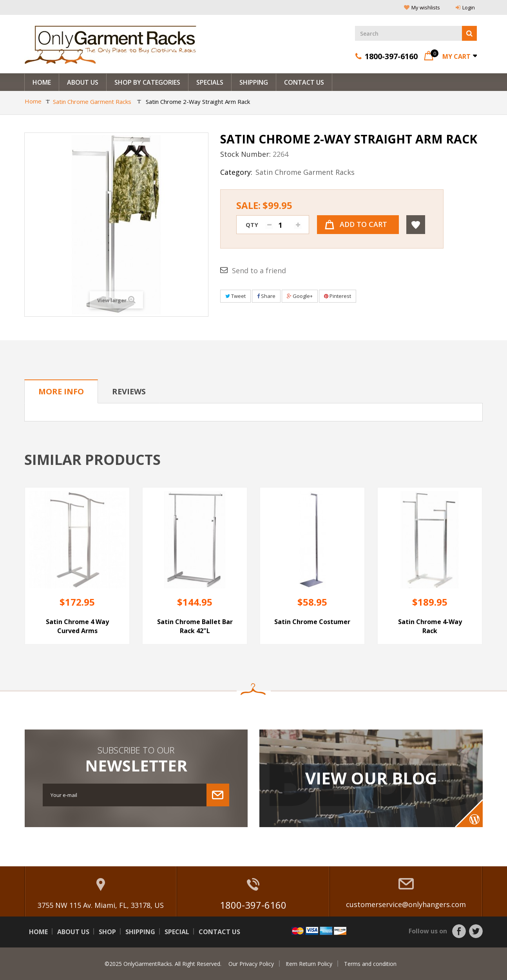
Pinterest (338, 296)
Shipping (254, 82)
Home (42, 82)
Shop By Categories (147, 82)
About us (83, 82)
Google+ (300, 296)
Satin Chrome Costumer (312, 622)
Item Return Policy (309, 964)
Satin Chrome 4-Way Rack (430, 626)
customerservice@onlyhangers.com (406, 904)
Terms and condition (370, 964)
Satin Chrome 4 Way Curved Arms (77, 626)
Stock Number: (245, 154)
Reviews (129, 391)
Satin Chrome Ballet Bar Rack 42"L (195, 626)
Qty (252, 225)
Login (465, 7)
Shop (107, 932)
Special (177, 932)
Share (266, 296)
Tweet (235, 296)
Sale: (264, 205)
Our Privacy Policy (251, 964)
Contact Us (304, 82)
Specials (210, 82)
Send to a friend (259, 270)
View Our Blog (371, 778)
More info (61, 391)
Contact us (219, 932)
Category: (236, 172)
